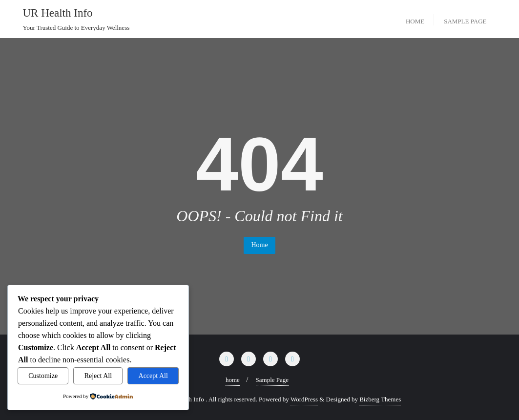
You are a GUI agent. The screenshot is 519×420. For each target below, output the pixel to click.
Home (259, 245)
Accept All (153, 376)
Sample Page (272, 380)
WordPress (304, 399)
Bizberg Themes (380, 399)
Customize (43, 376)
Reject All (98, 376)
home (233, 380)
